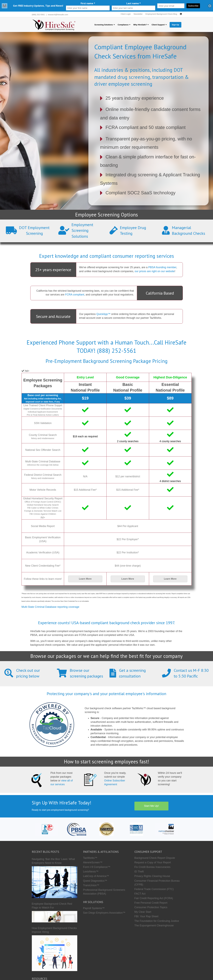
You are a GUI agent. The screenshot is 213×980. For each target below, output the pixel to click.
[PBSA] (77, 829)
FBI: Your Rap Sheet (146, 916)
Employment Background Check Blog (161, 14)
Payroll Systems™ (94, 908)
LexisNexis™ (91, 872)
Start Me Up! (151, 806)
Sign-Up (175, 25)
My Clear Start (143, 912)
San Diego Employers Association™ (104, 913)
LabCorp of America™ (96, 876)
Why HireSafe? (140, 25)
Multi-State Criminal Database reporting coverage (50, 607)
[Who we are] (107, 829)
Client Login (126, 14)
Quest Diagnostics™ (95, 881)
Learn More (85, 579)
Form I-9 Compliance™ (97, 867)
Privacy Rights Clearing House (152, 876)
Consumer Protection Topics (151, 907)
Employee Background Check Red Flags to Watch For (52, 906)
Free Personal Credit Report (151, 903)
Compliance (123, 25)
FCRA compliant (75, 295)
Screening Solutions (104, 25)
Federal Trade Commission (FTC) (154, 889)
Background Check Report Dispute (155, 858)
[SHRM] (136, 829)
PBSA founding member (162, 267)
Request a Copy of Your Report (153, 862)
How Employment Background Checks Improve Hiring (54, 930)
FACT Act (140, 894)
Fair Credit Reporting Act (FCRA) (154, 898)
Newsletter (138, 14)
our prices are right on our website (155, 271)
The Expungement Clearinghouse (154, 925)
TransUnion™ (91, 885)
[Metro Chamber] (166, 829)
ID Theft (139, 872)
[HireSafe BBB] (47, 829)
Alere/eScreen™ (93, 862)
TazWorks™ (90, 858)
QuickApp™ (103, 314)
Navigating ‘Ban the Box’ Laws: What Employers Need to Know (53, 861)
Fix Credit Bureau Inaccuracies (152, 867)
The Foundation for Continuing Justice (157, 921)
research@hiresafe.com (58, 15)
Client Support (158, 25)
